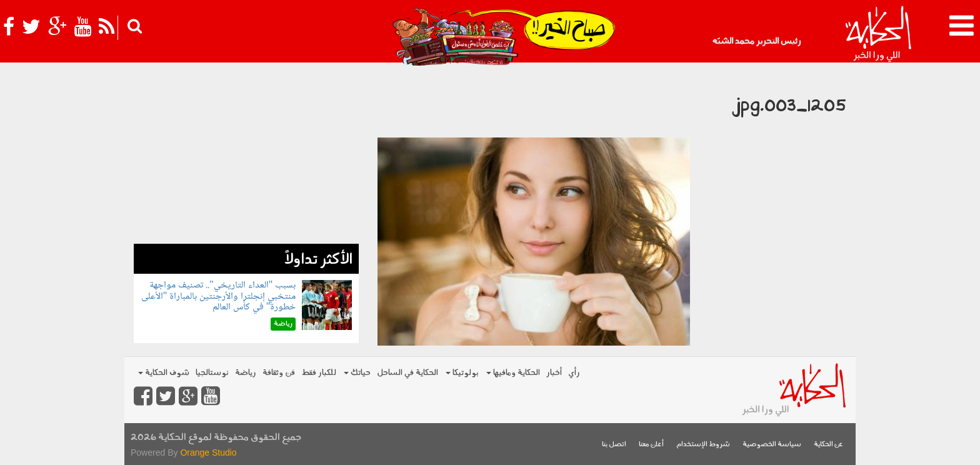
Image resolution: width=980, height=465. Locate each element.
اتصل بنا (614, 445)
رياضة (246, 373)
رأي (574, 373)
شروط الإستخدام (703, 445)
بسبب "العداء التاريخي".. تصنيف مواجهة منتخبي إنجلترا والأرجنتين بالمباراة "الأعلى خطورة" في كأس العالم (219, 296)
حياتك (357, 373)
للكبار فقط (319, 373)
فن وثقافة (279, 373)
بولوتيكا (462, 373)
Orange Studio (208, 452)
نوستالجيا (212, 373)
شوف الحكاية (164, 373)
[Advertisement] (246, 156)
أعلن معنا (651, 445)
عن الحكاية (828, 445)
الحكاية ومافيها (513, 373)
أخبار (554, 373)
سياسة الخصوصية (772, 445)
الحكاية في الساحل (407, 373)
